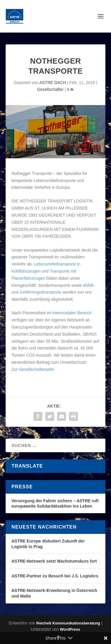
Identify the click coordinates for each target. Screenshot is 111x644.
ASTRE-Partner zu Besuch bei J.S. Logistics (55, 576)
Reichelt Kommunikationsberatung (68, 623)
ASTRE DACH (53, 83)
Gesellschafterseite (37, 369)
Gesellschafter (50, 89)
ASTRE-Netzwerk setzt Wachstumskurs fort (54, 561)
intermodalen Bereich (72, 313)
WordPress (70, 629)
